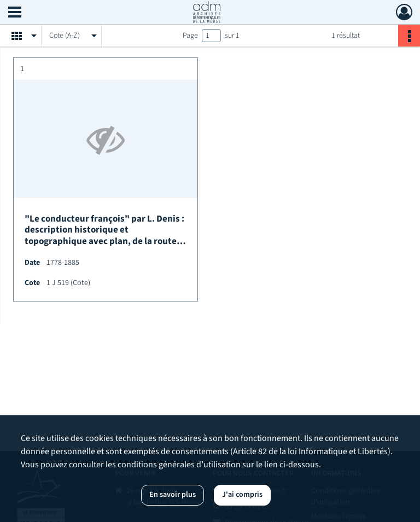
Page (190, 36)
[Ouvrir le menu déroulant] (15, 13)
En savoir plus (173, 495)
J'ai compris (242, 495)
